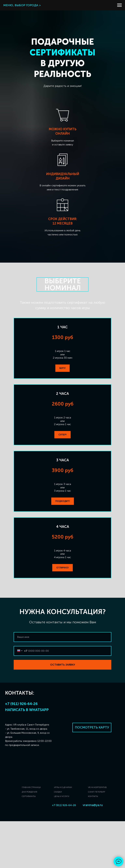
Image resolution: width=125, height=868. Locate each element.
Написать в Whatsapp (27, 757)
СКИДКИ (58, 839)
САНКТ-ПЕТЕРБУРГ (97, 839)
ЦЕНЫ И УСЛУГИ (62, 843)
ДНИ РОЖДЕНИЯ (29, 839)
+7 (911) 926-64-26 (21, 751)
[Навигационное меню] (119, 5)
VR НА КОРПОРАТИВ (97, 834)
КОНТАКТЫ (93, 843)
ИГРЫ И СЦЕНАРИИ (63, 834)
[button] (62, 368)
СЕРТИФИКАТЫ (29, 843)
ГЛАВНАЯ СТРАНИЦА (31, 834)
